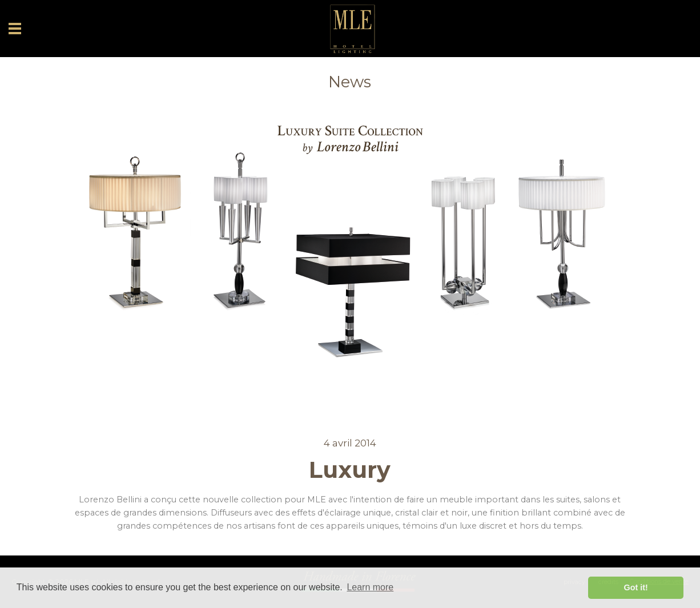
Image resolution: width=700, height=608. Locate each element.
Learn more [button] (370, 587)
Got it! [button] (636, 587)
